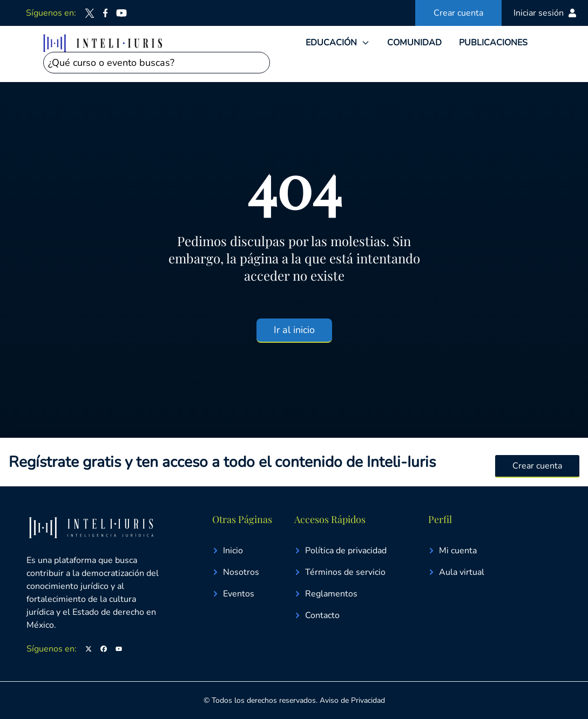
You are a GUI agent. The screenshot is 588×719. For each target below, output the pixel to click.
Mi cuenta (452, 551)
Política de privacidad (340, 551)
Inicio (228, 551)
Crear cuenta (458, 13)
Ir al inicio (294, 330)
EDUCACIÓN (331, 43)
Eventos (233, 594)
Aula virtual (456, 572)
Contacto (317, 615)
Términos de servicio (340, 572)
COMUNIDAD (414, 43)
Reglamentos (326, 594)
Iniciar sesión (545, 13)
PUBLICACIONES (493, 43)
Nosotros (236, 572)
